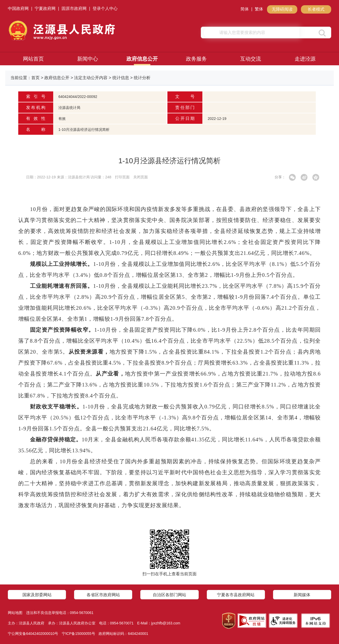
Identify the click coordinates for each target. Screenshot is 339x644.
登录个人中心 (105, 8)
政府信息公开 (142, 59)
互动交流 (251, 59)
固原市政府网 (74, 8)
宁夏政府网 (45, 8)
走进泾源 (305, 59)
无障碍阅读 (282, 9)
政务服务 (196, 59)
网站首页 (33, 59)
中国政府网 (18, 8)
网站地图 (15, 613)
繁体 (259, 9)
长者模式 (316, 9)
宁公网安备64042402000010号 (33, 634)
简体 (245, 9)
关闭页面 (141, 177)
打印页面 (122, 177)
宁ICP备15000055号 (78, 634)
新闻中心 (88, 59)
